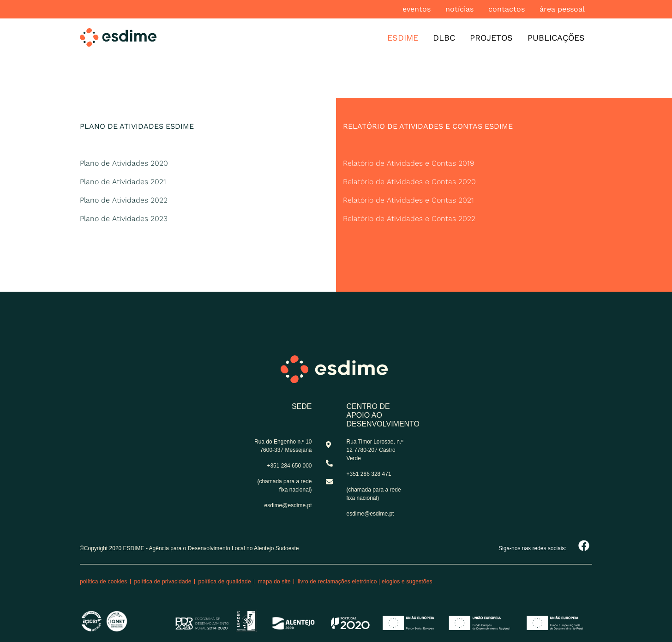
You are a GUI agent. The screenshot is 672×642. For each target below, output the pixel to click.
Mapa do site (274, 582)
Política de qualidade (225, 582)
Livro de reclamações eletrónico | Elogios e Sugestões (365, 582)
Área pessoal (562, 9)
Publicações (556, 38)
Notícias (459, 9)
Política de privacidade (163, 582)
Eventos (417, 9)
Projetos (491, 38)
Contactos (507, 9)
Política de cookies (104, 582)
